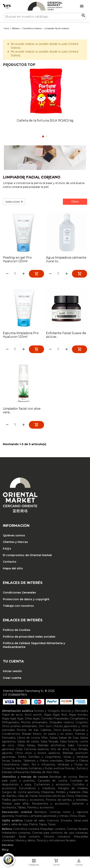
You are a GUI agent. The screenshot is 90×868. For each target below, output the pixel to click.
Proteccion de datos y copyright (26, 599)
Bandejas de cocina (63, 777)
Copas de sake (35, 820)
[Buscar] (45, 17)
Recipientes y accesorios (50, 804)
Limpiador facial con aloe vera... (22, 410)
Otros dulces (62, 730)
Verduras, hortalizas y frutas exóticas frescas (45, 768)
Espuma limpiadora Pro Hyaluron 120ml (21, 335)
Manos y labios (25, 840)
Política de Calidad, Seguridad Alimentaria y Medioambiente (34, 645)
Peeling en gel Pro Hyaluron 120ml (17, 259)
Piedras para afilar (15, 804)
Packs (22, 757)
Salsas (54, 738)
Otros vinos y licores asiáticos (37, 753)
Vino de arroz (60, 749)
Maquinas (48, 792)
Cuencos (53, 820)
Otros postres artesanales (19, 726)
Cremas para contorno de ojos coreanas (60, 833)
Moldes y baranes (68, 792)
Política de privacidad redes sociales (29, 637)
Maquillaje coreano (53, 829)
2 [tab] (47, 136)
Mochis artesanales (34, 722)
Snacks (16, 761)
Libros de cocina (28, 738)
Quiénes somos (14, 535)
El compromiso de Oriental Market (27, 555)
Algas (47, 715)
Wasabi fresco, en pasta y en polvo (47, 734)
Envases (66, 820)
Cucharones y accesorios (52, 784)
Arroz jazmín (33, 715)
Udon (25, 764)
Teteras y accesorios (40, 807)
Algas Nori (60, 715)
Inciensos (22, 816)
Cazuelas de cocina (52, 781)
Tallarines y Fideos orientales (43, 761)
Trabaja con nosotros (18, 606)
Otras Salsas (26, 745)
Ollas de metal (28, 796)
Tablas (21, 807)
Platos (33, 824)
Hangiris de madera (73, 788)
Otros (70, 796)
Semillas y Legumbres (45, 757)
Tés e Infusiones (43, 764)
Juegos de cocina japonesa (21, 792)
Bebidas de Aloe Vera (45, 772)
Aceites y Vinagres (47, 711)
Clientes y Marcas (15, 542)
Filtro (75, 202)
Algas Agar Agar (13, 718)
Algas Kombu (78, 715)
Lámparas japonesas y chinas (49, 816)
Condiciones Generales (19, 593)
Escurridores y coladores (37, 788)
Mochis (21, 730)
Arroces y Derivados (75, 711)
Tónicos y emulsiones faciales (56, 840)
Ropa (82, 816)
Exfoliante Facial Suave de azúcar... (66, 335)
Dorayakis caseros (61, 722)
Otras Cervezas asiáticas (32, 749)
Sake (71, 745)
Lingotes (82, 722)
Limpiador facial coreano (21, 837)
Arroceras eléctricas (52, 796)
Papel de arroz (12, 715)
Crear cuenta (12, 678)
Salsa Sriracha (69, 741)
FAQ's (7, 549)
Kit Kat (33, 730)
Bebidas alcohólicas (51, 745)
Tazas (52, 824)
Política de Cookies (17, 630)
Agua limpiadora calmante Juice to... (66, 259)
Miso (45, 738)
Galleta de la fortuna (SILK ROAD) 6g (45, 120)
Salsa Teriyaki (49, 741)
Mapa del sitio (13, 568)
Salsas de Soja (69, 738)
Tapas (43, 824)
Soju (74, 749)
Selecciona (12, 202)
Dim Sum (45, 726)
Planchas (81, 796)
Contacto (10, 562)
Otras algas (32, 718)
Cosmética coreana (26, 829)
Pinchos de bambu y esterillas (67, 800)
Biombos (40, 812)
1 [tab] (43, 136)
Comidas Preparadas (55, 718)
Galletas (46, 730)
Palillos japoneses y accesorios (23, 800)
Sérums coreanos (57, 837)
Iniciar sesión (12, 671)
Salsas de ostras (28, 741)
